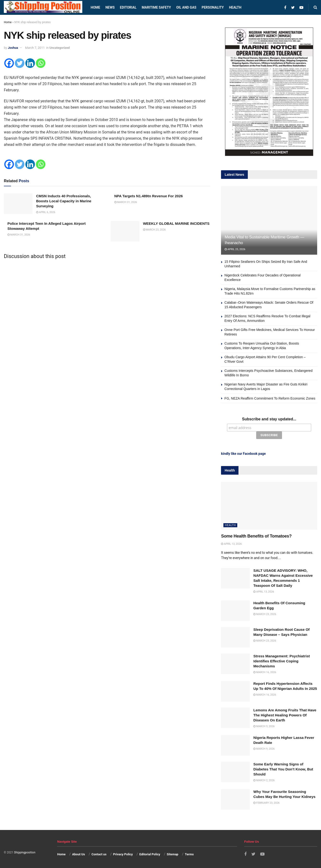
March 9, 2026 (264, 726)
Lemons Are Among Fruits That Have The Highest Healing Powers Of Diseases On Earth (285, 715)
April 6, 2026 (46, 212)
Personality (213, 7)
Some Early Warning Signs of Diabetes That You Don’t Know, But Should (283, 769)
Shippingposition (25, 852)
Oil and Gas (186, 7)
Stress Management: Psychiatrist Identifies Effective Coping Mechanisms (282, 661)
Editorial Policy (150, 854)
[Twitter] (20, 63)
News (110, 7)
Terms (189, 854)
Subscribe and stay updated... (269, 419)
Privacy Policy (123, 854)
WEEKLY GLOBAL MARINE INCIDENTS (176, 223)
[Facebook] (9, 63)
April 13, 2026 (231, 544)
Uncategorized (60, 48)
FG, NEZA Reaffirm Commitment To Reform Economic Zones (270, 398)
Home (95, 7)
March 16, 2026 (265, 672)
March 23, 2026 (154, 230)
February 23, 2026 (266, 803)
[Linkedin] (30, 63)
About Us (79, 854)
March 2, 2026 (264, 780)
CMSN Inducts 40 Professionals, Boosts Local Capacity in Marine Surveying (64, 201)
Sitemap (172, 854)
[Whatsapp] (41, 63)
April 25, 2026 (235, 249)
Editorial (128, 7)
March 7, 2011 (35, 48)
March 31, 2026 (126, 202)
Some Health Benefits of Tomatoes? (256, 536)
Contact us (99, 854)
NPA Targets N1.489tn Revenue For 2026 (149, 196)
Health (235, 7)
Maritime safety (156, 7)
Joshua (13, 48)
